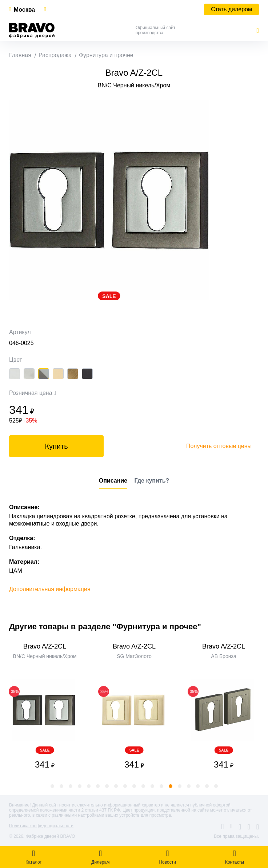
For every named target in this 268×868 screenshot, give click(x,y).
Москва (24, 10)
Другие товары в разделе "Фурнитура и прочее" (105, 627)
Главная (20, 55)
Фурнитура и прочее (106, 55)
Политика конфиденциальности (41, 826)
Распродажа (55, 55)
